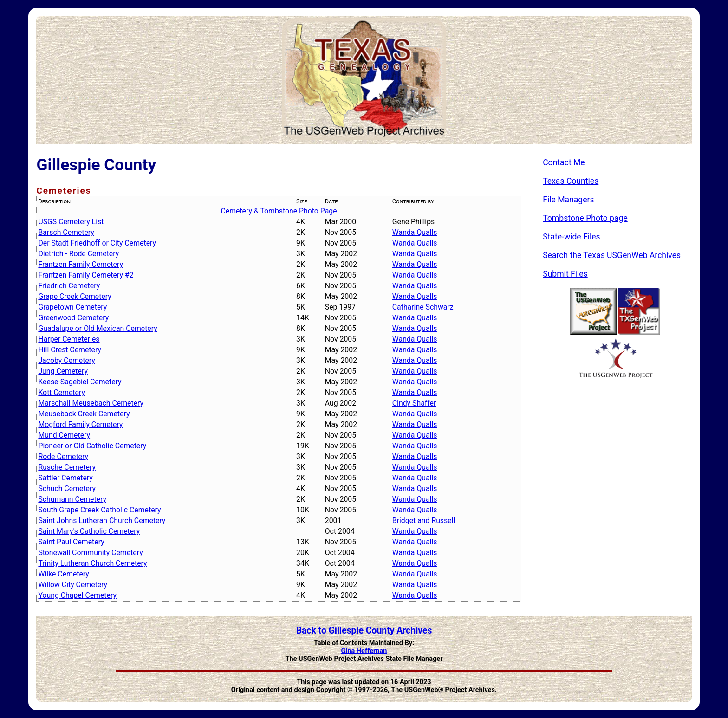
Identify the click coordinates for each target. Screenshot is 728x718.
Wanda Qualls (415, 232)
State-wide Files (572, 237)
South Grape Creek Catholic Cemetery (99, 510)
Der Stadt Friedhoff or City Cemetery (97, 243)
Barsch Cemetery (66, 232)
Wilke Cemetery (63, 574)
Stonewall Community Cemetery (90, 553)
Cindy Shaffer (414, 403)
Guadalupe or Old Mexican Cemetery (97, 328)
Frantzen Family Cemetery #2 (86, 275)
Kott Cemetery (62, 392)
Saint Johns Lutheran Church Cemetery (102, 521)
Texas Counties (571, 181)
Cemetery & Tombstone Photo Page (279, 211)
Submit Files (565, 274)
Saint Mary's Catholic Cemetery (89, 531)
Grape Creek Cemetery (75, 296)
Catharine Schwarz (423, 307)
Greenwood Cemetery (73, 318)
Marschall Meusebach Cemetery (91, 403)
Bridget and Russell (424, 521)
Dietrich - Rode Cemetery (78, 254)
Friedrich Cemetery (69, 286)
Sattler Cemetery (65, 478)
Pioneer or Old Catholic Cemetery (92, 446)
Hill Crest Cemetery (69, 350)
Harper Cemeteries (69, 339)
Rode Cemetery (63, 456)
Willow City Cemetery (73, 585)
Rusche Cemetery (67, 467)
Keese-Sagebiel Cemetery (80, 382)
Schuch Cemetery (67, 488)
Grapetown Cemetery (72, 307)
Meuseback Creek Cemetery (84, 414)
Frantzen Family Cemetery (81, 264)
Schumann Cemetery (72, 499)
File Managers (568, 200)
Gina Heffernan (364, 651)
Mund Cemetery (64, 435)
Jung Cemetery (63, 371)
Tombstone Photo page (585, 218)
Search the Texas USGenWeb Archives (612, 255)
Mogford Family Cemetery (80, 424)
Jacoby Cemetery (66, 360)
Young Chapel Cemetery (77, 595)
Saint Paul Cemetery (71, 542)
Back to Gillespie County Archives (364, 631)
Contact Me (564, 162)
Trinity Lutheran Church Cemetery (92, 563)
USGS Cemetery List (71, 222)
